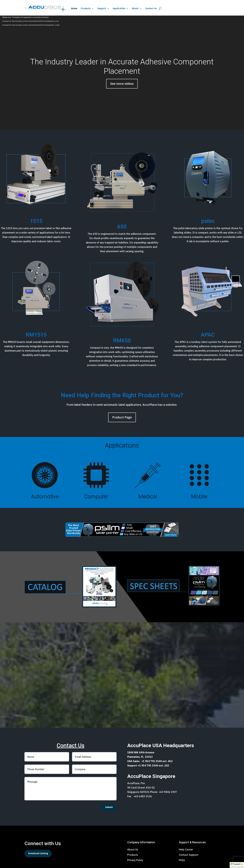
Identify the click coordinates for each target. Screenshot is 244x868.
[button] (237, 865)
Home (74, 8)
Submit (109, 807)
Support (102, 8)
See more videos (122, 84)
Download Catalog (38, 853)
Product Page (122, 417)
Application (119, 8)
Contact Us (151, 8)
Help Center (186, 849)
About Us (133, 849)
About (135, 8)
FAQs (182, 860)
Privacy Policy (135, 860)
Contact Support (189, 855)
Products (86, 8)
